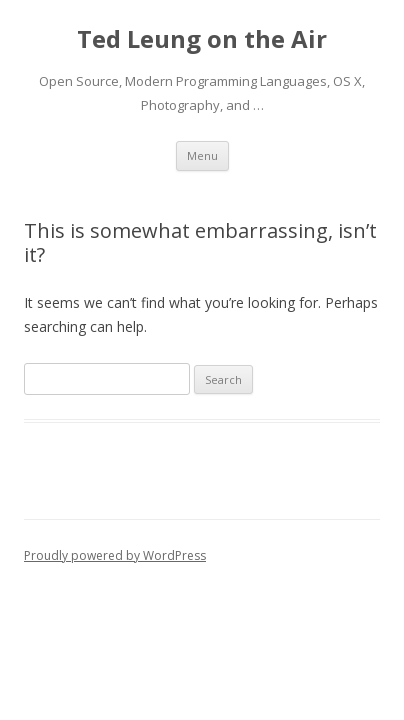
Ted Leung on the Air (202, 39)
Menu (202, 155)
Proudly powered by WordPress (115, 555)
